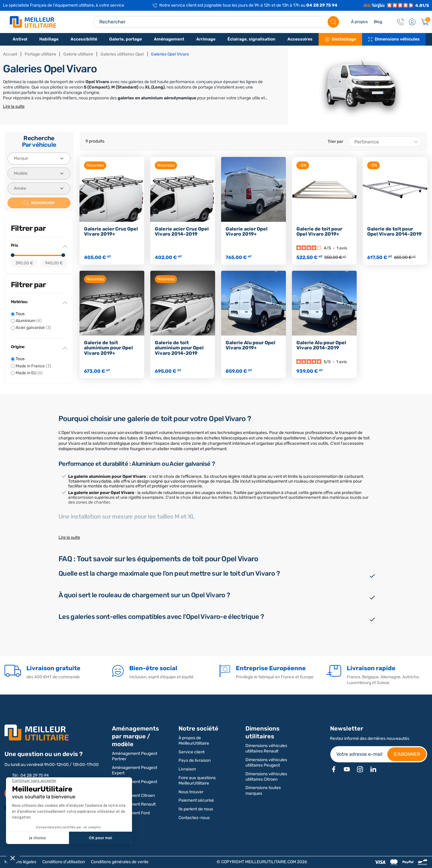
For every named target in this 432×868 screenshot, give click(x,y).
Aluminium (29, 321)
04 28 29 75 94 (322, 5)
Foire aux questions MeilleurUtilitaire (197, 781)
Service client (192, 752)
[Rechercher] (333, 22)
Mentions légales (20, 862)
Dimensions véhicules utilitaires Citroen (266, 777)
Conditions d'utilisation (64, 862)
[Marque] (39, 158)
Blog (378, 22)
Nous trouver (191, 792)
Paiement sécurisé (196, 800)
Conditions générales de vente (120, 862)
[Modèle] (39, 173)
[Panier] (425, 22)
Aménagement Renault (134, 804)
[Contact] (400, 22)
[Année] (39, 188)
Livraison (187, 769)
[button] (412, 22)
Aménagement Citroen (133, 796)
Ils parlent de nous (196, 809)
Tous (20, 314)
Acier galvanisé (33, 328)
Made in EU (29, 373)
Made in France (33, 366)
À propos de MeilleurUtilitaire (194, 741)
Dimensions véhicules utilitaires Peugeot (266, 763)
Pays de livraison (195, 760)
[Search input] (216, 22)
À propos (359, 22)
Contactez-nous (194, 818)
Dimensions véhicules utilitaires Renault (266, 748)
